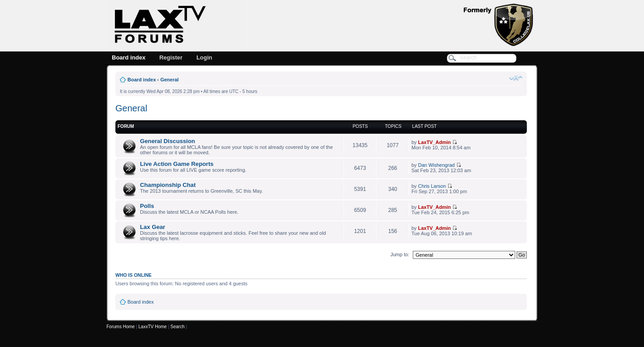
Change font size (516, 78)
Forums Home (121, 327)
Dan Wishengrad (436, 165)
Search (178, 327)
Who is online (133, 275)
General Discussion (167, 141)
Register (171, 57)
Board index (129, 57)
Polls (147, 206)
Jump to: (400, 254)
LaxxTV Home (153, 327)
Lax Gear (153, 227)
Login (204, 57)
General (169, 80)
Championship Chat (168, 185)
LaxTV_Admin (434, 142)
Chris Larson (432, 186)
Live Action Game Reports (177, 164)
